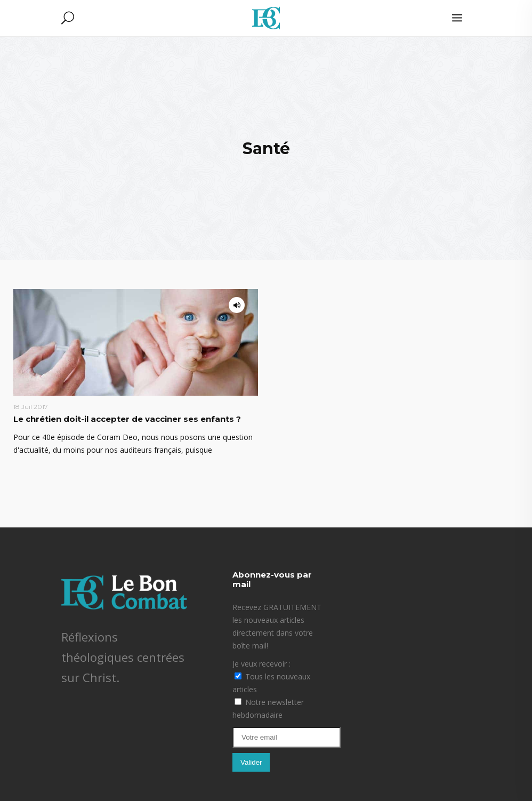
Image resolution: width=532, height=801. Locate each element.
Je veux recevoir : (261, 664)
